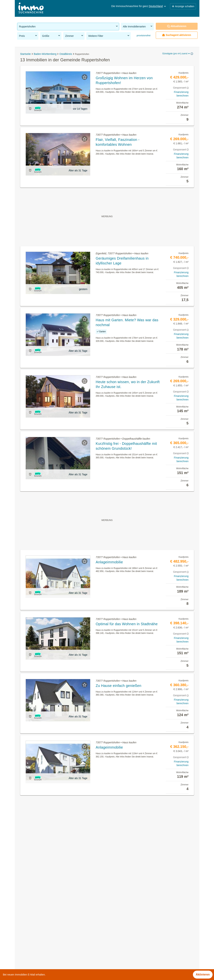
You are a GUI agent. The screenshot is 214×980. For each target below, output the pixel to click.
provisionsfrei (143, 35)
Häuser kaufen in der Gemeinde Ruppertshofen (48, 921)
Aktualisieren (177, 26)
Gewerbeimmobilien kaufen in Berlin (41, 952)
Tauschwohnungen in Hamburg (37, 960)
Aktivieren (203, 974)
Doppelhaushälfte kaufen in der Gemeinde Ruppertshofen (54, 929)
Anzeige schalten (183, 6)
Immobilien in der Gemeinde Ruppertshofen (45, 906)
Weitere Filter (109, 36)
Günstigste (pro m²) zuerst (176, 54)
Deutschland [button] (158, 6)
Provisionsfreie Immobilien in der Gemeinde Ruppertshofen (55, 914)
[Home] (31, 8)
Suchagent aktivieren (177, 35)
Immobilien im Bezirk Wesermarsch (40, 968)
